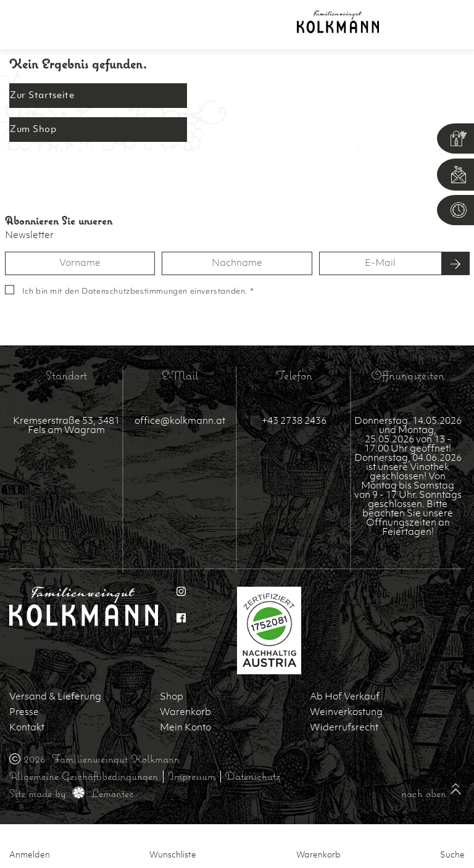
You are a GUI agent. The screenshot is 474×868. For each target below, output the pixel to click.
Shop (172, 697)
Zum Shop (33, 130)
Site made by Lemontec (72, 793)
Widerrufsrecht (344, 728)
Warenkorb (185, 713)
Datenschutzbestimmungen (135, 292)
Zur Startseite (42, 96)
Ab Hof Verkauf (345, 697)
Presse (24, 713)
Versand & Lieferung (55, 697)
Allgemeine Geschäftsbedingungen (84, 776)
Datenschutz (253, 776)
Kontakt (27, 728)
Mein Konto (185, 728)
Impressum (192, 776)
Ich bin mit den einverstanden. (138, 292)
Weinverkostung (346, 713)
